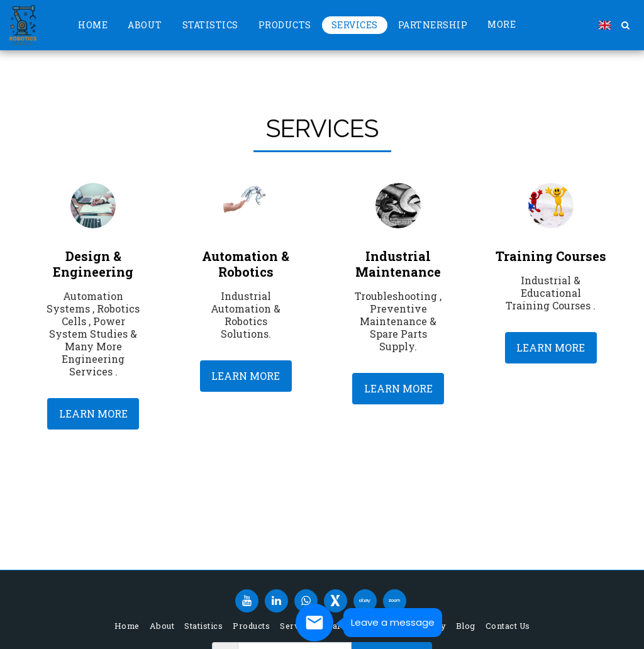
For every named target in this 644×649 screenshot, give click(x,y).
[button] (625, 25)
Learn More (93, 413)
